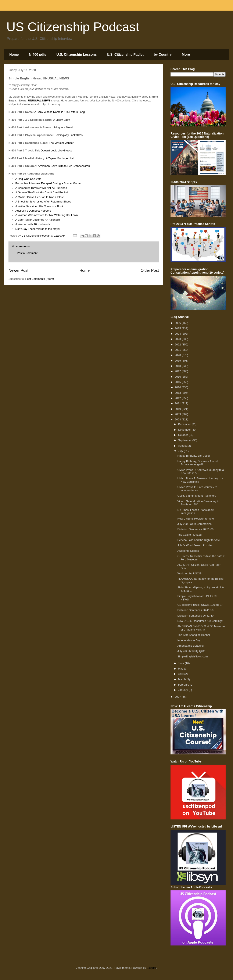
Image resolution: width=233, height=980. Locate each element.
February (184, 685)
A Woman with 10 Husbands (33, 224)
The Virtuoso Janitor (61, 143)
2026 (178, 323)
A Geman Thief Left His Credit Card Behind (42, 192)
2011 (178, 403)
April (181, 674)
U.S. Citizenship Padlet (125, 55)
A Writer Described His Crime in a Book (40, 206)
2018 (178, 366)
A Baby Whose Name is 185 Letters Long (60, 112)
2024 (178, 334)
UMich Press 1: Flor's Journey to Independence (197, 489)
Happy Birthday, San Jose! (193, 456)
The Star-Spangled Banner (194, 635)
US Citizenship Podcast (73, 27)
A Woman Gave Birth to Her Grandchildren (64, 166)
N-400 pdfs (37, 55)
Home (14, 55)
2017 (178, 371)
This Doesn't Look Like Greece (53, 150)
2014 (178, 387)
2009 (178, 414)
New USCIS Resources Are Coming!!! (200, 621)
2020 (178, 355)
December (185, 424)
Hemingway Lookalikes (69, 135)
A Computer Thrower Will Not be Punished (41, 188)
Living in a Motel (63, 127)
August (183, 446)
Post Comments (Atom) (40, 279)
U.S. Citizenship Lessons (76, 55)
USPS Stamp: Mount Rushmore (197, 496)
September (185, 440)
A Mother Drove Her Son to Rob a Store (40, 197)
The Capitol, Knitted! (190, 535)
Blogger (151, 968)
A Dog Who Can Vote (28, 179)
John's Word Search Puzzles (195, 545)
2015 (178, 382)
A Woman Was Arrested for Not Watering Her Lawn (47, 215)
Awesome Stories (188, 551)
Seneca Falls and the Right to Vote (198, 540)
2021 (178, 350)
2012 (178, 398)
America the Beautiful (190, 646)
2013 (178, 393)
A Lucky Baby (62, 120)
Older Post (150, 270)
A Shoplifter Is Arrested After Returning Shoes (43, 202)
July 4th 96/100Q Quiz (191, 651)
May (181, 669)
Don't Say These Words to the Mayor (38, 229)
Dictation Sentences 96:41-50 (195, 610)
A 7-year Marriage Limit (60, 158)
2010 (178, 409)
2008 (178, 419)
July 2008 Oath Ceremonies (194, 524)
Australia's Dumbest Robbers (33, 211)
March (182, 679)
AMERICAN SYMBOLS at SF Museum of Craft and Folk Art (201, 628)
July (181, 451)
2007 (178, 697)
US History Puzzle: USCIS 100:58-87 (200, 605)
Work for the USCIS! (190, 573)
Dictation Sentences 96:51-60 (195, 529)
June (182, 663)
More (186, 55)
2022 (178, 344)
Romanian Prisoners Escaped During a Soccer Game (48, 183)
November (185, 430)
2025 (178, 328)
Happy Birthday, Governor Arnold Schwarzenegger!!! (197, 463)
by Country (163, 55)
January (183, 690)
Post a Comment (27, 253)
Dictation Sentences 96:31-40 (195, 616)
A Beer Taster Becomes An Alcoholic (38, 220)
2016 (178, 377)
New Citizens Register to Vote (196, 519)
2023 (178, 339)
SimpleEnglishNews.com (192, 656)
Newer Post (18, 270)
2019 (178, 361)
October (183, 435)
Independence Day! (189, 640)
